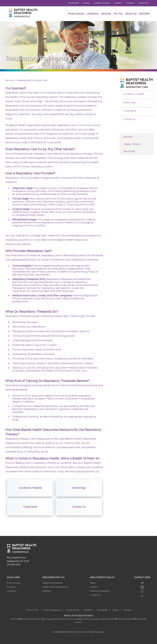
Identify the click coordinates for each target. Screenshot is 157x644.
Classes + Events (102, 3)
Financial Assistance (100, 591)
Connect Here (142, 577)
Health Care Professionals (55, 587)
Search (143, 3)
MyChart (144, 14)
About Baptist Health (102, 577)
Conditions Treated (30, 488)
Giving (86, 3)
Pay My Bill (73, 3)
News (93, 583)
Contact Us (79, 507)
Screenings (79, 488)
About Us (131, 14)
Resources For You (53, 577)
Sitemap (127, 610)
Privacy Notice (73, 610)
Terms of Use (32, 610)
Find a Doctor (76, 14)
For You (118, 14)
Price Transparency (52, 610)
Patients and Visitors (52, 583)
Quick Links (13, 577)
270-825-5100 (14, 565)
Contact (130, 3)
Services (106, 14)
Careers (118, 3)
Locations (93, 14)
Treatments (30, 507)
